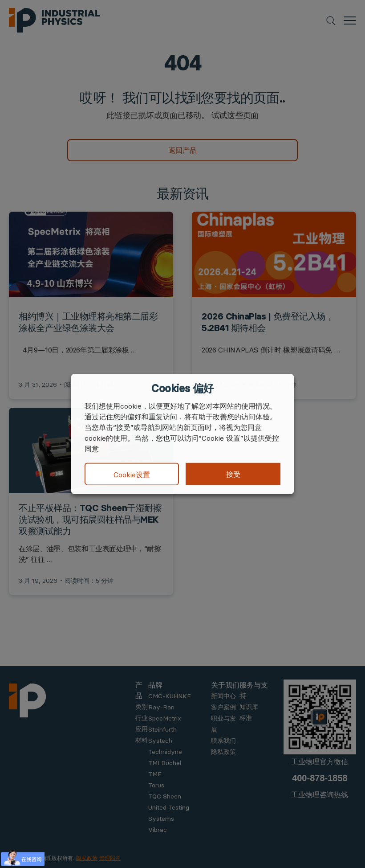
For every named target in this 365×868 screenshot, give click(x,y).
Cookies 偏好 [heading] (182, 389)
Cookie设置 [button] (132, 474)
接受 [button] (233, 474)
